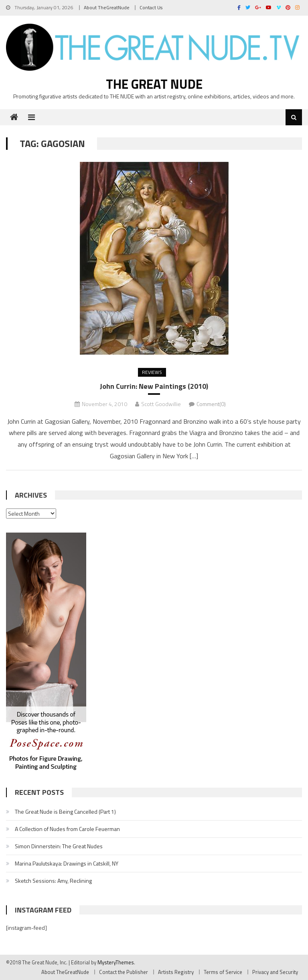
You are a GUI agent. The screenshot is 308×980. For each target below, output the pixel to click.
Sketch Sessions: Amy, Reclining (53, 881)
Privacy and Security (275, 972)
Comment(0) (211, 404)
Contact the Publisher (124, 972)
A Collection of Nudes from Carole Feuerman (67, 829)
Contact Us (151, 7)
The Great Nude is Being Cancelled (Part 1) (65, 812)
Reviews (152, 372)
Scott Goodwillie (161, 404)
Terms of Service (223, 972)
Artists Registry (176, 972)
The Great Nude (154, 84)
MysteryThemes (116, 962)
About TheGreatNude (107, 7)
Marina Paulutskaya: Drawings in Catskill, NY (67, 863)
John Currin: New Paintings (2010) (154, 386)
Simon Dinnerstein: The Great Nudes (59, 846)
